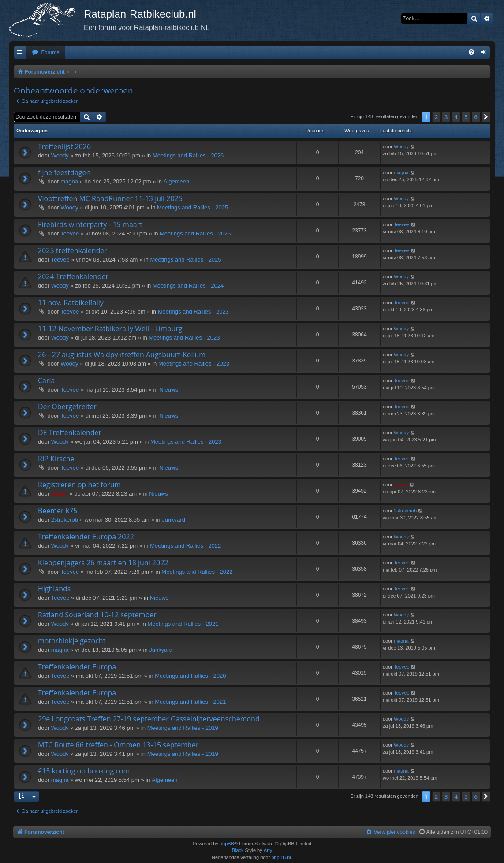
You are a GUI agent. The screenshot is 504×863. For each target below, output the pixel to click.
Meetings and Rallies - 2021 (183, 624)
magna (69, 181)
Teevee (70, 233)
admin (60, 494)
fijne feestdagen (64, 172)
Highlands (54, 589)
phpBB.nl (281, 857)
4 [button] (456, 117)
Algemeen (177, 181)
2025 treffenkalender (73, 250)
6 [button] (476, 117)
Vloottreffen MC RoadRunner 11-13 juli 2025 (110, 198)
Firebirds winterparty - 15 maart (90, 224)
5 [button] (466, 117)
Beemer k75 (58, 511)
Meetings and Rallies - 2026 (188, 155)
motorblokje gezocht (72, 641)
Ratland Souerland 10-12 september (97, 615)
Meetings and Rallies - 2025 (192, 207)
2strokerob (65, 520)
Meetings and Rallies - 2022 (185, 546)
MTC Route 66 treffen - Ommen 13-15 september (118, 745)
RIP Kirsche (56, 459)
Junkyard (174, 520)
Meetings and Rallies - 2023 (193, 312)
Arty (268, 850)
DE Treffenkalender (70, 433)
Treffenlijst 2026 (64, 146)
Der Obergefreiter (67, 407)
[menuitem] (45, 53)
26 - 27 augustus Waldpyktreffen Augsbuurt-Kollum (122, 355)
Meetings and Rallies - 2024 (188, 286)
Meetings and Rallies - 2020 (190, 676)
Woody (60, 155)
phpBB (227, 844)
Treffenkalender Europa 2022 (86, 537)
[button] (486, 117)
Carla (46, 381)
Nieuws (169, 390)
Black (238, 850)
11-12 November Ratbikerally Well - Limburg (110, 329)
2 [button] (436, 117)
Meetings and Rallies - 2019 (183, 728)
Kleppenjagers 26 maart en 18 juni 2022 (103, 563)
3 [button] (446, 117)
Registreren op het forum (79, 485)
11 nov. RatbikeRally (71, 303)
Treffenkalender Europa (77, 667)
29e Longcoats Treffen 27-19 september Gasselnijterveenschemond (149, 719)
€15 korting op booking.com (84, 771)
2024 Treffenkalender (73, 276)
